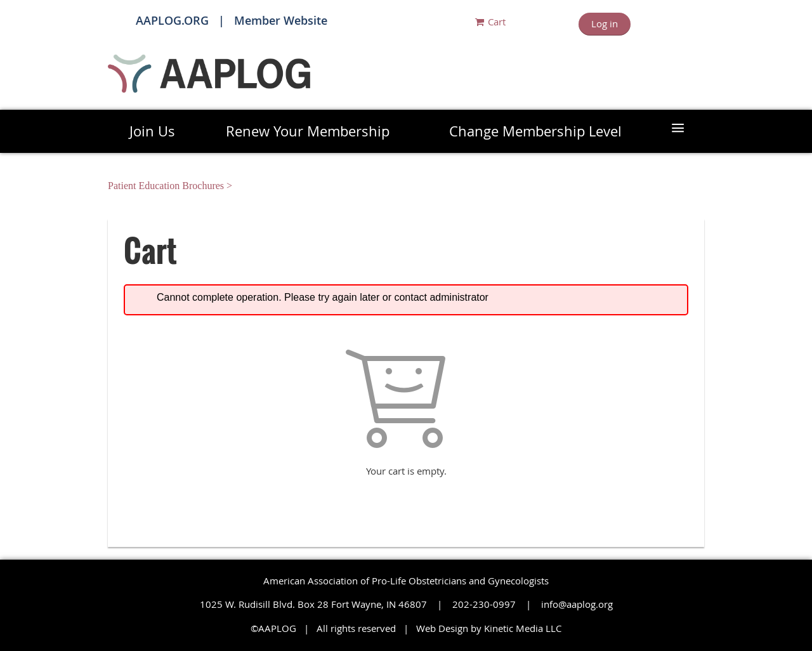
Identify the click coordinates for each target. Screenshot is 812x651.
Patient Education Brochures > (171, 186)
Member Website (281, 20)
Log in (605, 23)
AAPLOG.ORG (172, 20)
